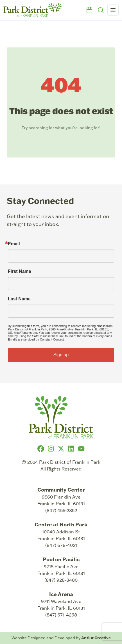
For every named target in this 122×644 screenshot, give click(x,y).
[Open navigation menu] (113, 10)
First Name (20, 271)
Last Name (19, 299)
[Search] (101, 10)
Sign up (61, 355)
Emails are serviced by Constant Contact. (36, 339)
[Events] (89, 10)
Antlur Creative (96, 638)
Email (14, 244)
